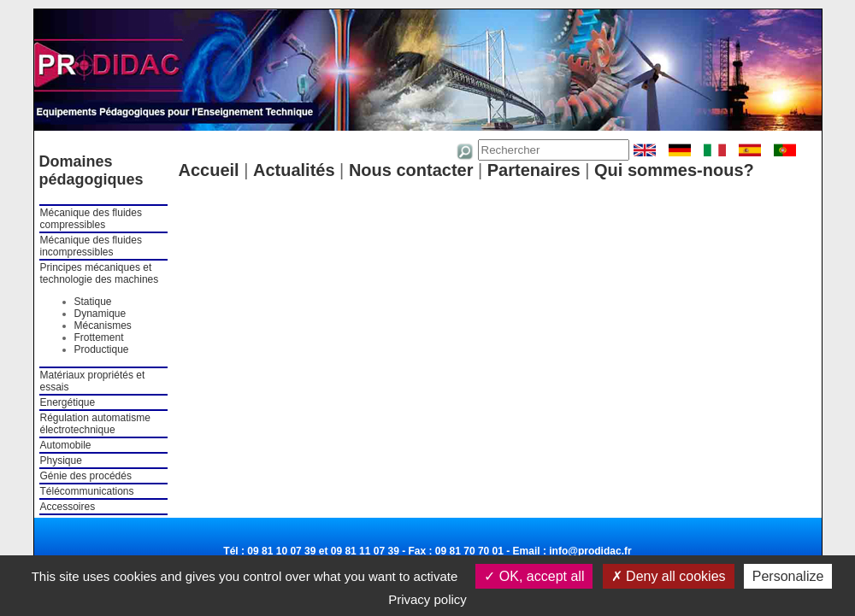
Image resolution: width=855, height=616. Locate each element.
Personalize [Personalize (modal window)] (788, 576)
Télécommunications (87, 491)
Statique (93, 302)
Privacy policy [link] (427, 599)
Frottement (99, 337)
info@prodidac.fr (590, 551)
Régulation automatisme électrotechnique (95, 424)
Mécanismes (103, 326)
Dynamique (100, 314)
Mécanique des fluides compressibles (91, 219)
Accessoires (68, 507)
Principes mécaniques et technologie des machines (100, 273)
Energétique (68, 402)
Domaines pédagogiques (91, 170)
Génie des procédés (86, 476)
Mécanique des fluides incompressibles (91, 246)
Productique (102, 349)
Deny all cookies (669, 576)
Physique (61, 461)
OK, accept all (534, 576)
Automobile (66, 445)
